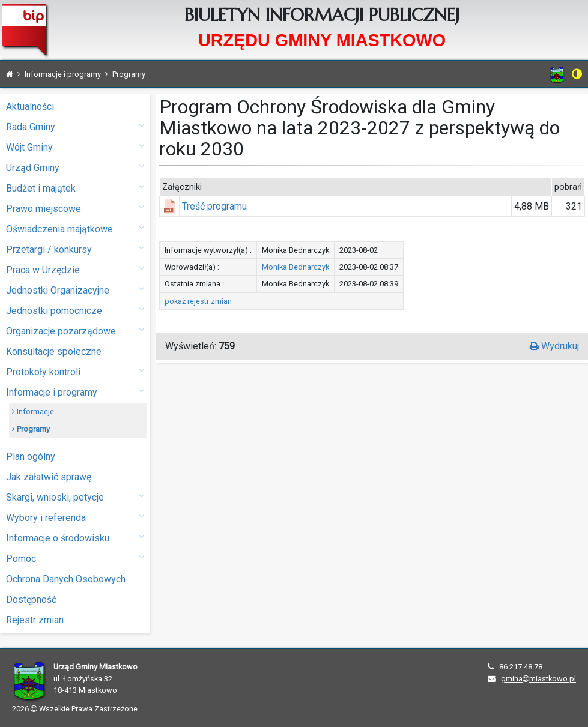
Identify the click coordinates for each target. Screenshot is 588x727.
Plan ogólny (31, 457)
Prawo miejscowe (75, 208)
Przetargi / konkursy (75, 249)
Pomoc (75, 558)
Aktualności (30, 107)
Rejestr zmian (35, 620)
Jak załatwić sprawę (49, 477)
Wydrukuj (554, 346)
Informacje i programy (75, 392)
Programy (31, 429)
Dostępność (31, 599)
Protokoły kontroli (75, 371)
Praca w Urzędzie (75, 269)
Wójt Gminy (75, 147)
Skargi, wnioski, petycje (75, 497)
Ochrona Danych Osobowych (66, 579)
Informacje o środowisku (75, 538)
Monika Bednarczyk (296, 267)
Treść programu (214, 206)
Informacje (33, 412)
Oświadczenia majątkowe (75, 228)
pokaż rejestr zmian (198, 301)
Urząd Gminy (75, 167)
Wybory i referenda (75, 517)
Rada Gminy (75, 126)
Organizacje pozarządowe (75, 330)
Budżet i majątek (75, 188)
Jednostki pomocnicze (75, 310)
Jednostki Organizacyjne (75, 290)
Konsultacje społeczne (54, 351)
